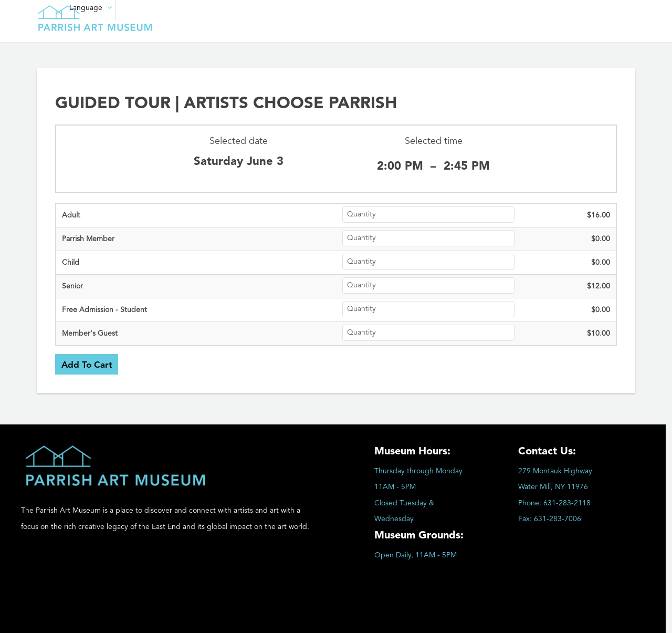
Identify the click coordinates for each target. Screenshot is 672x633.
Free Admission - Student (104, 310)
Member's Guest (90, 334)
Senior (72, 286)
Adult (71, 215)
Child (71, 263)
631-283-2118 (567, 503)
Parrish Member (88, 239)
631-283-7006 (558, 519)
